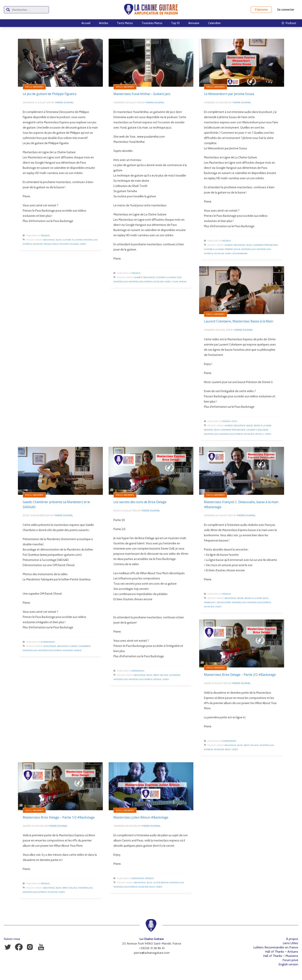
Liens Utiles (290, 943)
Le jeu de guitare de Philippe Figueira (49, 94)
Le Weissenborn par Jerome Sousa (229, 94)
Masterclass (121, 282)
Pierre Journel (65, 103)
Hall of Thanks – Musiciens (281, 956)
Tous (234, 421)
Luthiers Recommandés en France (276, 947)
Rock (228, 749)
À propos (292, 939)
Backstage (49, 240)
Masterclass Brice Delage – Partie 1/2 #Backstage (59, 817)
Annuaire (194, 23)
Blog (59, 240)
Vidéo (83, 244)
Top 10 (175, 23)
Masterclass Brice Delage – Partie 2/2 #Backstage (240, 675)
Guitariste (175, 675)
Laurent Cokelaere (257, 430)
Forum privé (290, 960)
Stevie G (259, 434)
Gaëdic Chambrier (80, 646)
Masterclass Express (141, 282)
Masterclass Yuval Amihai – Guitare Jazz (142, 94)
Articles (104, 23)
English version (288, 964)
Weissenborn (240, 253)
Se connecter (286, 10)
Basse (250, 426)
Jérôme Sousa (232, 249)
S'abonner (261, 10)
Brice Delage (161, 675)
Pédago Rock (51, 244)
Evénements (48, 642)
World (78, 650)
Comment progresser (265, 245)
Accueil (86, 23)
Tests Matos (125, 23)
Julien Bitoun (161, 883)
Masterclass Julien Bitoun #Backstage (141, 817)
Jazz (179, 277)
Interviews (138, 671)
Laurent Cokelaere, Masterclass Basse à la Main (239, 321)
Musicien (38, 244)
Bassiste (208, 430)
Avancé (138, 277)
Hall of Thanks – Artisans (282, 952)
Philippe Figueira (69, 244)
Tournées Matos (152, 23)
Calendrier (214, 23)
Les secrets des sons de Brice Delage (140, 502)
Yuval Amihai (179, 282)
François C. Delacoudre (217, 602)
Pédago (45, 236)
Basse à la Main (263, 426)
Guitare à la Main (72, 240)
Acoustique (50, 646)
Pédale (158, 679)
